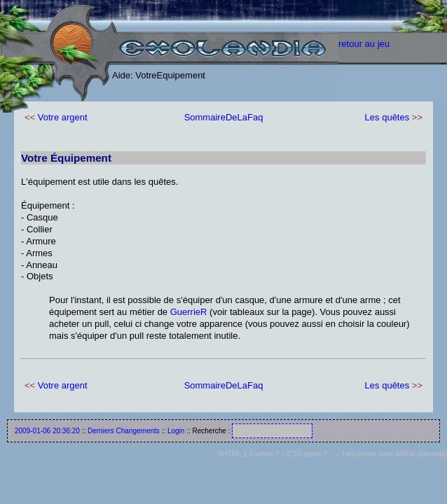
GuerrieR (189, 312)
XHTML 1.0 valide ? (248, 454)
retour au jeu (364, 44)
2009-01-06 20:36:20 (47, 431)
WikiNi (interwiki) (421, 454)
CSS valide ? (308, 454)
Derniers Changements (124, 431)
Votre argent (63, 117)
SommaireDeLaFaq (224, 117)
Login (176, 431)
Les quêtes (387, 117)
